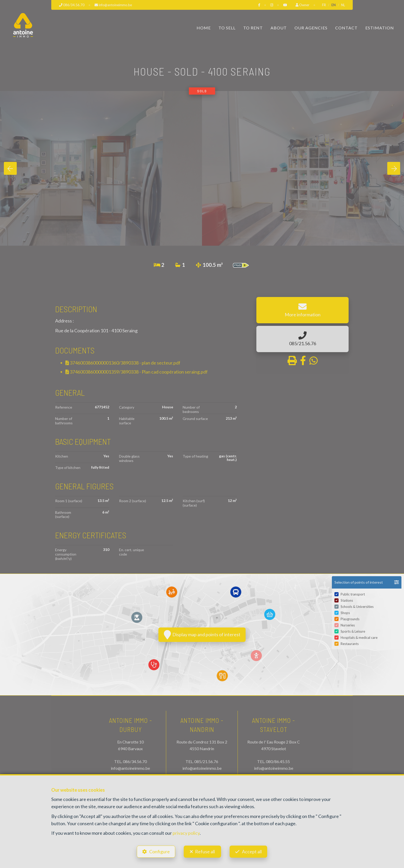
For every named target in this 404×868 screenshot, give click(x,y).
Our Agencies (311, 28)
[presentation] (10, 168)
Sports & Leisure (353, 631)
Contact (346, 28)
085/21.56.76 (206, 761)
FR (324, 5)
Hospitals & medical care (359, 638)
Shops (345, 613)
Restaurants (350, 644)
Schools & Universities (357, 607)
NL (343, 5)
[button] (367, 582)
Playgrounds (350, 619)
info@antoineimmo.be (130, 768)
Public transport (353, 594)
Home (204, 28)
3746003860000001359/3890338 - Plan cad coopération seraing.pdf (137, 372)
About (279, 28)
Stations (347, 600)
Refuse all (205, 852)
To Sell (227, 28)
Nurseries (348, 625)
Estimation (380, 28)
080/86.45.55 (278, 761)
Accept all (252, 852)
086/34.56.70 (135, 761)
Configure (159, 852)
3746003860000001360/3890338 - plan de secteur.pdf (123, 363)
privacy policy (186, 833)
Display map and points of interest (202, 635)
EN (334, 5)
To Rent (253, 28)
